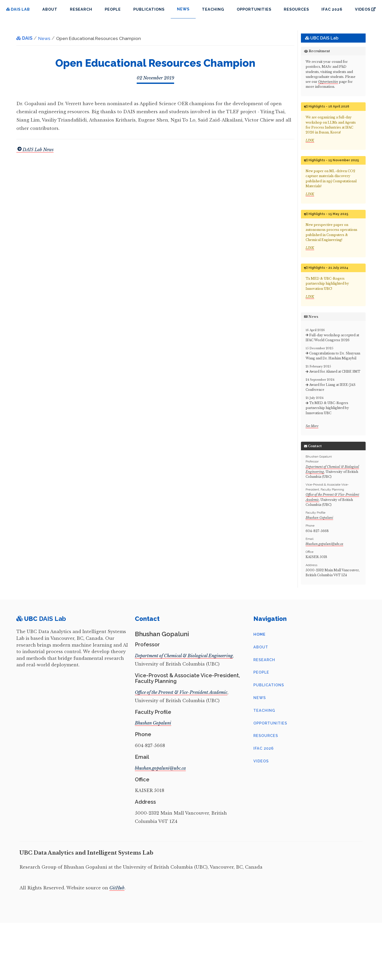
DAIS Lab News (35, 150)
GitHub (117, 888)
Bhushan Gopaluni (319, 518)
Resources (296, 9)
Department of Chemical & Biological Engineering (184, 656)
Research (81, 9)
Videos (365, 9)
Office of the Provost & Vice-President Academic (181, 692)
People (113, 9)
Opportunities (254, 9)
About (50, 9)
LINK (310, 140)
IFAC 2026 (332, 9)
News (260, 698)
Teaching (213, 9)
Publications (149, 9)
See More (312, 426)
